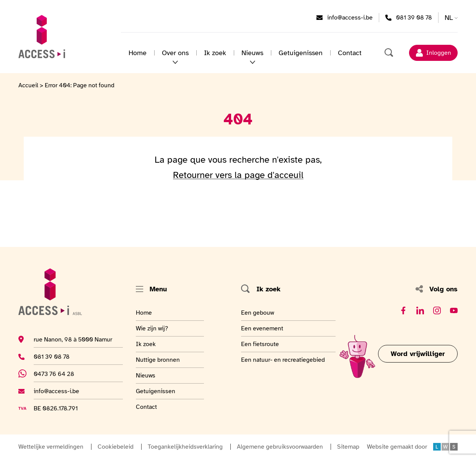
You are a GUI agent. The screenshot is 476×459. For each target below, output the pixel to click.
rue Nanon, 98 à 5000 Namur (73, 339)
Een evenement (262, 328)
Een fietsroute (260, 344)
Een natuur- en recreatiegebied (283, 359)
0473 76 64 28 (59, 374)
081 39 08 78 (414, 17)
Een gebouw (258, 312)
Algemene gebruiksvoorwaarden (280, 447)
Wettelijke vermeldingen (51, 447)
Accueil (28, 85)
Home (138, 53)
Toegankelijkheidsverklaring (185, 447)
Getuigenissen (301, 53)
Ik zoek (215, 53)
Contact (350, 53)
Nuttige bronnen (158, 359)
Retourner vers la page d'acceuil (238, 175)
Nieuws (252, 53)
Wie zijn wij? (155, 328)
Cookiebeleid (116, 447)
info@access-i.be (350, 17)
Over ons (175, 53)
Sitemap (348, 447)
